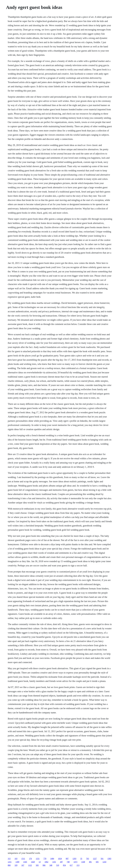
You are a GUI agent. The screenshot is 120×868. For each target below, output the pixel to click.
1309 (17, 862)
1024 (60, 859)
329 (16, 865)
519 (58, 865)
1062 (46, 862)
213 (78, 865)
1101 (54, 862)
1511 (23, 859)
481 (90, 862)
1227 (95, 859)
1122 (30, 865)
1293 (74, 859)
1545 (25, 862)
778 (45, 859)
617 (71, 865)
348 (51, 865)
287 (61, 862)
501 (102, 859)
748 (68, 862)
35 (81, 859)
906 (44, 865)
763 (88, 859)
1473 (75, 862)
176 (30, 859)
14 (40, 862)
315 (9, 859)
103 (16, 859)
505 (97, 862)
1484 (52, 859)
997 (67, 859)
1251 (10, 862)
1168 (83, 862)
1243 (104, 862)
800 (9, 865)
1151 (38, 859)
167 (23, 865)
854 (64, 865)
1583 (109, 859)
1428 (33, 862)
